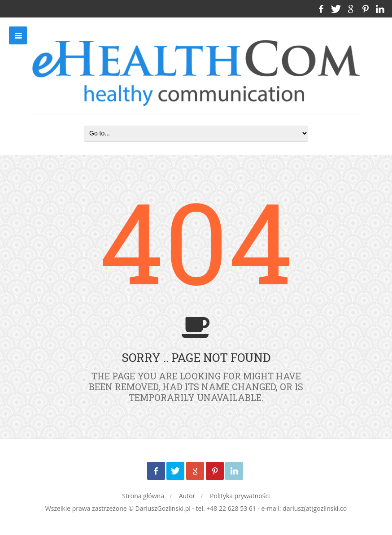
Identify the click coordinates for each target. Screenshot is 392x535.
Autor (187, 496)
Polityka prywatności (240, 496)
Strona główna (143, 496)
